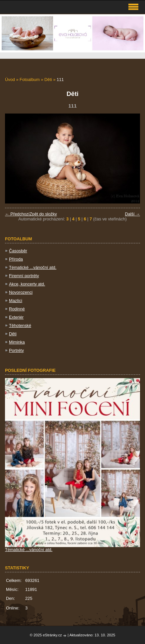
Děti (48, 80)
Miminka (17, 342)
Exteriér (16, 317)
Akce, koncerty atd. (27, 284)
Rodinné (17, 309)
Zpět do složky (43, 214)
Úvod (10, 80)
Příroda (16, 259)
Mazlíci (16, 301)
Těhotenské (20, 325)
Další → (132, 214)
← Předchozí (17, 214)
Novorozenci (21, 292)
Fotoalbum (30, 80)
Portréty (16, 350)
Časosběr (18, 251)
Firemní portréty (24, 276)
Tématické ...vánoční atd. (33, 267)
